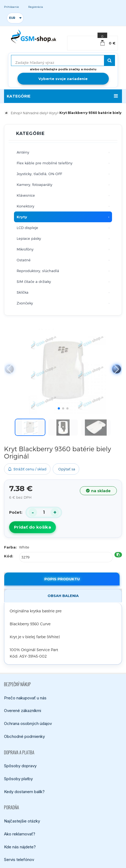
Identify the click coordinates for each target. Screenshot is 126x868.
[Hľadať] (109, 60)
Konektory (26, 206)
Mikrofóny (25, 249)
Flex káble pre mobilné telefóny (45, 163)
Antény (23, 152)
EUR (12, 18)
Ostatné (24, 260)
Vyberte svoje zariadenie (63, 79)
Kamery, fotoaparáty (35, 185)
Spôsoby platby (18, 779)
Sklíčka (23, 292)
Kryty (22, 217)
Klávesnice (26, 195)
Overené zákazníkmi (23, 711)
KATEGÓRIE (19, 96)
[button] (117, 369)
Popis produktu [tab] (62, 579)
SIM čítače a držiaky (34, 282)
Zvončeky (25, 303)
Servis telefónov (19, 860)
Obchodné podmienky (24, 736)
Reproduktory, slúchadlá (38, 271)
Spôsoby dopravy (20, 766)
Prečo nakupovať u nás (25, 698)
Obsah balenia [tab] (63, 596)
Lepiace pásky (29, 238)
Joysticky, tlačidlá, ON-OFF (39, 174)
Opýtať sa (67, 469)
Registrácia (36, 7)
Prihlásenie (12, 7)
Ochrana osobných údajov (28, 723)
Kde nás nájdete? (20, 847)
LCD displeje (27, 228)
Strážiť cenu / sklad (27, 469)
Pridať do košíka (33, 527)
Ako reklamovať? (20, 834)
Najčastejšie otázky (22, 821)
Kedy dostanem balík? (24, 791)
